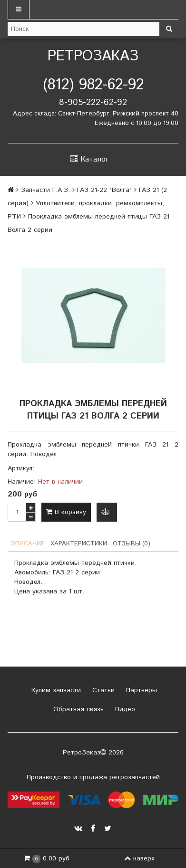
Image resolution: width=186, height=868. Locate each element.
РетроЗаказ (93, 56)
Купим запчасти (55, 690)
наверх (139, 858)
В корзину (66, 512)
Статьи (102, 690)
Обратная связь (77, 709)
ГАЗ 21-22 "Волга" (104, 190)
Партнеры (140, 690)
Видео (124, 709)
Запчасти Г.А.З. (45, 190)
